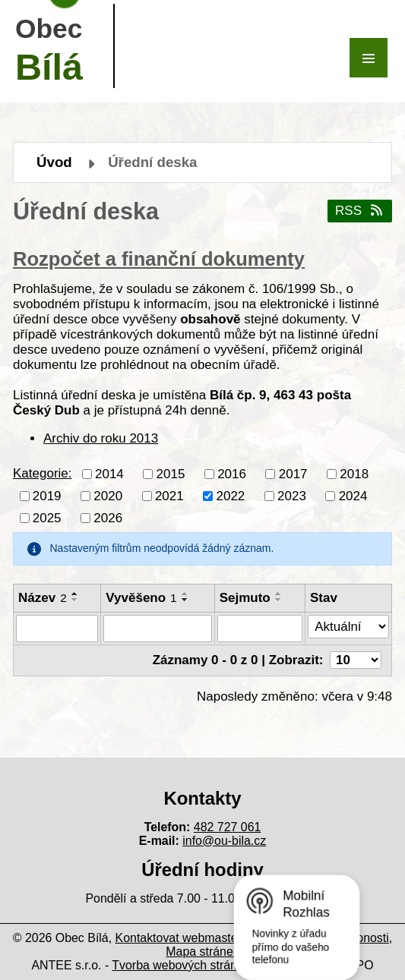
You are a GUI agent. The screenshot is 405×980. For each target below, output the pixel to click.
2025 (47, 517)
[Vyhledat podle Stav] (348, 627)
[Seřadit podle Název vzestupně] (75, 594)
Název (43, 598)
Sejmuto (245, 598)
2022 (230, 495)
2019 (47, 495)
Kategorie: (43, 473)
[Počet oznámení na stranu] (356, 660)
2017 (293, 473)
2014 (109, 473)
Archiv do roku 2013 (101, 438)
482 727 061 (228, 827)
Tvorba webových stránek (180, 965)
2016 (232, 473)
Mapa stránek (202, 952)
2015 (171, 473)
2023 (292, 495)
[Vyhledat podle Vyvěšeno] (157, 629)
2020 (108, 495)
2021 (169, 495)
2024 (353, 495)
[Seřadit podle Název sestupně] (75, 600)
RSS (360, 211)
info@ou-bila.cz (224, 841)
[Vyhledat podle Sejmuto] (260, 629)
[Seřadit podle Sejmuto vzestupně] (279, 594)
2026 (108, 517)
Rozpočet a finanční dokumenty (159, 259)
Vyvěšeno (141, 598)
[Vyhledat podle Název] (57, 629)
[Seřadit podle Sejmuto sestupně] (279, 600)
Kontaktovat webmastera (182, 938)
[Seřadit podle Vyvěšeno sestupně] (185, 600)
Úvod (54, 162)
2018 (354, 473)
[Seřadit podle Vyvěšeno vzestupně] (185, 594)
